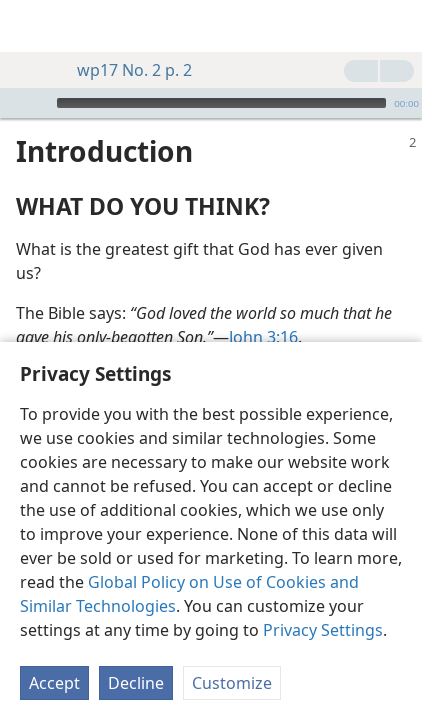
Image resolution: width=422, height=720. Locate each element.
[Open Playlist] (14, 103)
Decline (136, 683)
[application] (211, 103)
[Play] (39, 103)
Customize (232, 683)
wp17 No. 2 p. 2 (124, 70)
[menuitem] (30, 26)
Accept (54, 683)
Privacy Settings (323, 630)
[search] (397, 26)
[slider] (221, 103)
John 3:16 (263, 337)
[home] (30, 26)
